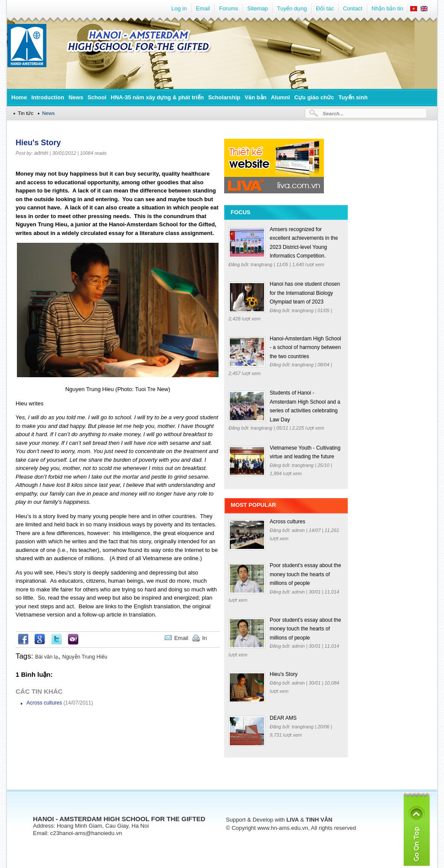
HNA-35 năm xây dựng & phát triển (157, 97)
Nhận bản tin (387, 8)
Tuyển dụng (292, 8)
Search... (333, 113)
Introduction (48, 97)
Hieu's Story (284, 674)
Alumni (281, 97)
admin (41, 153)
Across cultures (44, 703)
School (97, 97)
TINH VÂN (319, 820)
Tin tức (26, 113)
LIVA (292, 820)
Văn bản (255, 97)
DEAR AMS (283, 718)
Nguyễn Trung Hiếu (85, 657)
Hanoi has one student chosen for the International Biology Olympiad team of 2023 (305, 293)
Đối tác (325, 8)
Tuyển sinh (353, 97)
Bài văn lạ (47, 657)
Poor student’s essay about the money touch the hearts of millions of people (305, 574)
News (76, 97)
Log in (179, 8)
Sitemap (258, 8)
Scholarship (224, 97)
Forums (229, 8)
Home (19, 97)
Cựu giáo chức (314, 97)
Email (203, 8)
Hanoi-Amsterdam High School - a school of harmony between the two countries (305, 348)
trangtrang (262, 264)
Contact (353, 8)
